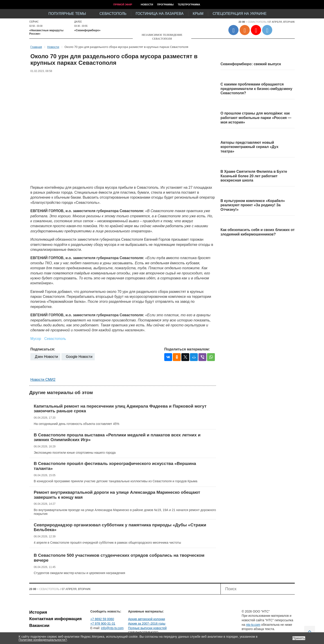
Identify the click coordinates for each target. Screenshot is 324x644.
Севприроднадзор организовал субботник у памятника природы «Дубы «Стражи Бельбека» (120, 527)
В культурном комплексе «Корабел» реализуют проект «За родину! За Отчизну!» (253, 205)
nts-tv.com (253, 625)
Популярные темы (67, 14)
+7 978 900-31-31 (103, 624)
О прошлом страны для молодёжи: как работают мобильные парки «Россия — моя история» (256, 118)
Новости (147, 4)
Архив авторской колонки (146, 619)
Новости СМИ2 (43, 380)
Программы (165, 4)
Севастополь (113, 14)
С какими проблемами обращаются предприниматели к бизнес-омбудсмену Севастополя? (256, 89)
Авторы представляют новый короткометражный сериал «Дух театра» (249, 147)
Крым (198, 14)
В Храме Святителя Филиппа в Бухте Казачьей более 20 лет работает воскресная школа (254, 176)
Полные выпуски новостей (147, 628)
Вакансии (39, 625)
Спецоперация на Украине (240, 14)
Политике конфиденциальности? (43, 640)
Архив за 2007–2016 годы (147, 624)
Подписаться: (43, 349)
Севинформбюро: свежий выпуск (251, 64)
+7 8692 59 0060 (102, 619)
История (38, 612)
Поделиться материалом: (187, 349)
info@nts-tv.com (112, 628)
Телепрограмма (189, 4)
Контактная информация (55, 619)
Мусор (36, 339)
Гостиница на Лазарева (160, 14)
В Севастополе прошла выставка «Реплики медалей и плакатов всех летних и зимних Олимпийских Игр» (117, 437)
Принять (299, 638)
